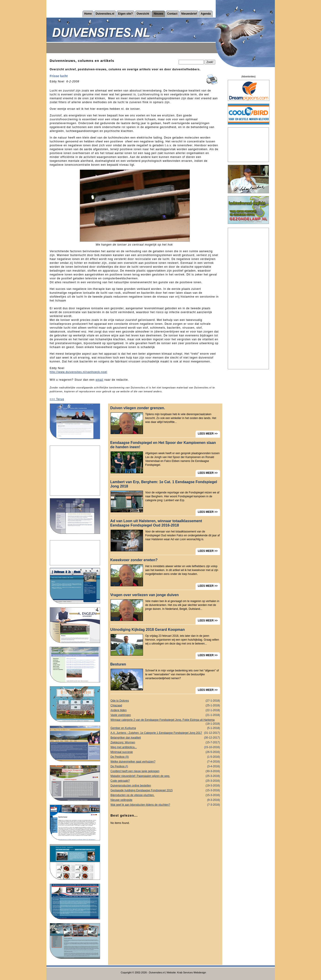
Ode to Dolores (165, 701)
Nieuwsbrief (189, 14)
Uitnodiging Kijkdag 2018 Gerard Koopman (148, 630)
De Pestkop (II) (165, 757)
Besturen (118, 664)
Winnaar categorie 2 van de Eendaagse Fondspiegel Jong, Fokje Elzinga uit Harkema (165, 720)
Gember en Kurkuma (165, 728)
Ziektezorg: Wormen (165, 743)
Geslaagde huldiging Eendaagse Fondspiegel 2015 (165, 790)
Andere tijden (165, 710)
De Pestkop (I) (165, 766)
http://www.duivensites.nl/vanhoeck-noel (79, 372)
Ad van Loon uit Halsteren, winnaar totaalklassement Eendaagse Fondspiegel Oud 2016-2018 (156, 523)
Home (88, 14)
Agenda (206, 14)
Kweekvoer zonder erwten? (134, 560)
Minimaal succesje (165, 752)
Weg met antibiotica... (165, 747)
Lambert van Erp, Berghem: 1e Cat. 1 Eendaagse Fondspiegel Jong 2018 (164, 484)
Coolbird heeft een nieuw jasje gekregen (165, 771)
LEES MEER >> (208, 434)
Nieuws (159, 14)
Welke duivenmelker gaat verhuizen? (165, 762)
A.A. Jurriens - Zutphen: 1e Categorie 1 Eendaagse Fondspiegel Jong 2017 (165, 733)
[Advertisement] (75, 471)
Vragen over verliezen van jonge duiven (145, 595)
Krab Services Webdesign (191, 972)
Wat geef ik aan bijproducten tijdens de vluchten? (165, 805)
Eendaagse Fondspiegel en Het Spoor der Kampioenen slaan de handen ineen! (163, 445)
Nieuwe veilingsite (165, 800)
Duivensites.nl (105, 14)
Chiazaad (165, 706)
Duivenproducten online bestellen (165, 786)
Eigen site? (125, 14)
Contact (172, 14)
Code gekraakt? (165, 781)
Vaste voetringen (165, 715)
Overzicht (143, 14)
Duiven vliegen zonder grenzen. (138, 408)
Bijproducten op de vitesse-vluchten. (165, 795)
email (100, 380)
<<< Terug (57, 399)
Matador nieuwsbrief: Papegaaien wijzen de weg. (165, 776)
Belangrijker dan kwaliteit (165, 738)
